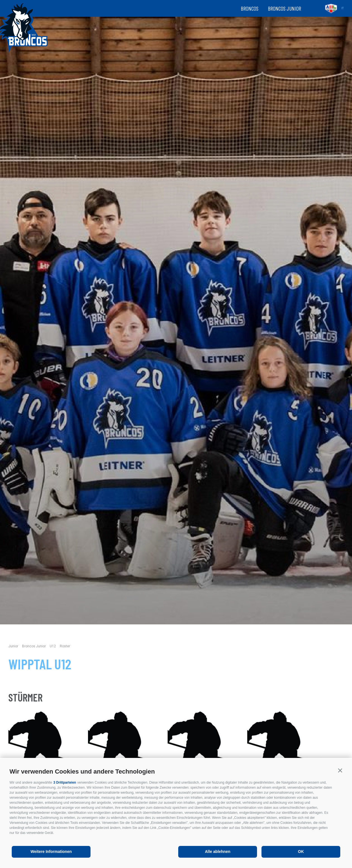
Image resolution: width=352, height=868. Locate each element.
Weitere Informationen (51, 852)
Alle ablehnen (217, 852)
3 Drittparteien (65, 783)
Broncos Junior (285, 8)
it (343, 8)
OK (301, 852)
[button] (340, 770)
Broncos (250, 8)
